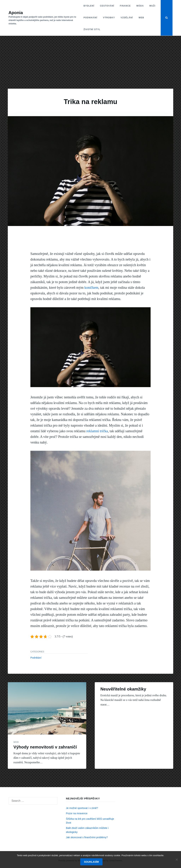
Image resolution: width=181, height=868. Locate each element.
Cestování (107, 6)
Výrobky (109, 18)
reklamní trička (97, 431)
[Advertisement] (90, 62)
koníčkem (91, 288)
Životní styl (92, 29)
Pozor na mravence (77, 813)
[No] (177, 860)
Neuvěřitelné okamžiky (123, 689)
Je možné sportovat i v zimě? (82, 808)
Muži (152, 6)
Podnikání (90, 18)
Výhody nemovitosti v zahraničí (45, 747)
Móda (140, 6)
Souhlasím (91, 862)
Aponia (16, 13)
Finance (125, 6)
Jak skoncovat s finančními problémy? (87, 837)
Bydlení (89, 6)
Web (141, 18)
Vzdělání (127, 18)
